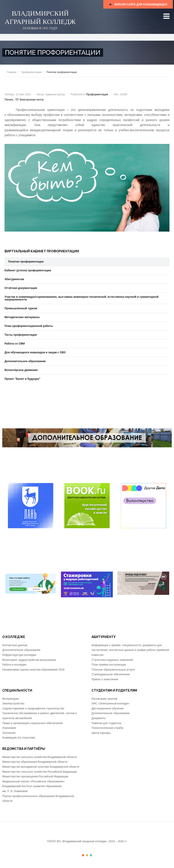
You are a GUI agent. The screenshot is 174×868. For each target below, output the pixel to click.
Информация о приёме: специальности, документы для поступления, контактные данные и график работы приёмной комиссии (130, 650)
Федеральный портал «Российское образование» (34, 781)
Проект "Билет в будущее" (22, 379)
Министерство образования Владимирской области (35, 762)
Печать (9, 100)
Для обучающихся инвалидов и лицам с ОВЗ (35, 352)
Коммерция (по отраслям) (19, 738)
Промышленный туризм (21, 308)
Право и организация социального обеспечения (33, 723)
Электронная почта (29, 100)
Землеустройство (13, 704)
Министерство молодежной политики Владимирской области (41, 767)
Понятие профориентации (26, 262)
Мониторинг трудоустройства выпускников (29, 660)
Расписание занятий (104, 699)
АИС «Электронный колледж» (110, 704)
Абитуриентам (14, 279)
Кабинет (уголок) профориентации (28, 270)
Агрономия (9, 728)
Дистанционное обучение (108, 708)
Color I (83, 855)
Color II (87, 855)
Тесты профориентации (21, 335)
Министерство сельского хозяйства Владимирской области (40, 757)
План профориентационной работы (29, 326)
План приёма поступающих (109, 665)
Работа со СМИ (15, 344)
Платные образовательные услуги (113, 670)
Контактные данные (15, 645)
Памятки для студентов (106, 723)
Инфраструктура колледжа (19, 655)
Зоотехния (9, 733)
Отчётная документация (21, 288)
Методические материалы (22, 317)
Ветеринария (11, 699)
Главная (12, 72)
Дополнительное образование (25, 361)
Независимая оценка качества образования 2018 (33, 670)
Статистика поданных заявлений (112, 660)
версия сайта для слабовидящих (138, 5)
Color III (91, 855)
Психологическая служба (107, 728)
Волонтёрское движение (21, 370)
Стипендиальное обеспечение (111, 674)
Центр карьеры (101, 733)
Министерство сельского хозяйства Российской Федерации (40, 772)
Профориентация (31, 72)
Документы (99, 718)
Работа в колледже (14, 665)
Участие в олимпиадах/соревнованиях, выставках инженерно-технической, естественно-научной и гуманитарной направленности (81, 298)
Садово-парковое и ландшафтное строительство (33, 708)
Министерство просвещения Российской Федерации (35, 777)
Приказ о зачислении (105, 679)
